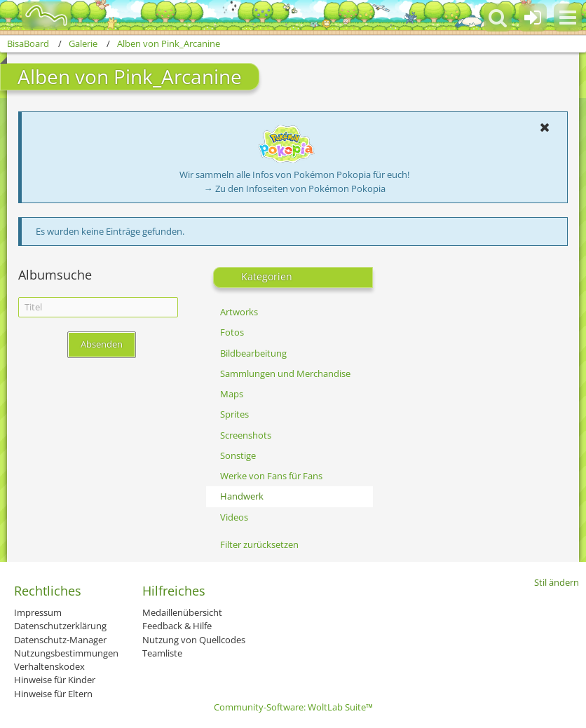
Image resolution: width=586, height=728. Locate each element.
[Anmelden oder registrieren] (533, 18)
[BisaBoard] (38, 15)
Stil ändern (557, 582)
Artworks (239, 312)
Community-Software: (293, 707)
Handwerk (242, 496)
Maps (232, 394)
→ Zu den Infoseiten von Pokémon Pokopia (295, 188)
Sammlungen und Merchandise (285, 373)
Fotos (232, 332)
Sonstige (238, 455)
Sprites (234, 414)
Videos (234, 517)
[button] (568, 18)
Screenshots (246, 435)
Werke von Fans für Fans (271, 476)
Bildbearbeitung (253, 353)
